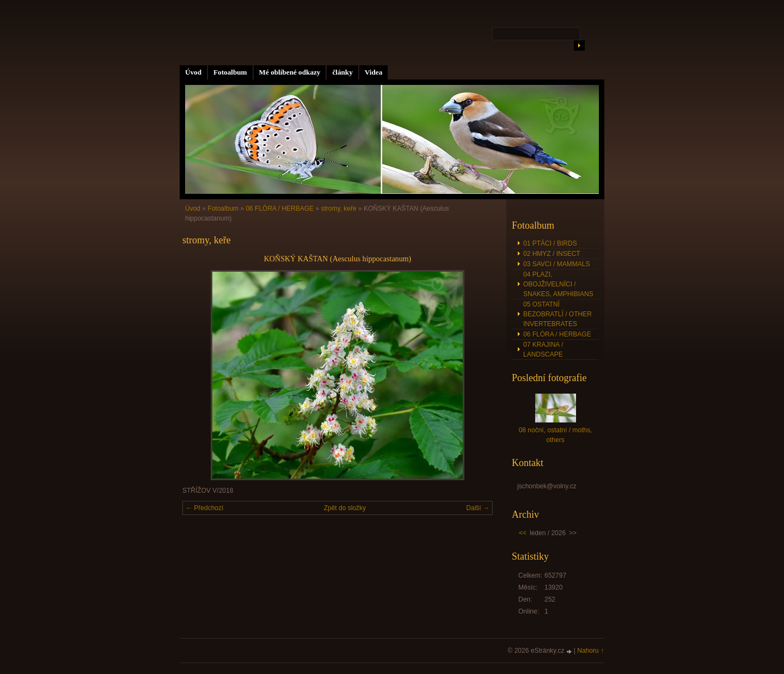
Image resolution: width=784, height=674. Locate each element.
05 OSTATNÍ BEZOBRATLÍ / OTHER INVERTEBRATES (558, 314)
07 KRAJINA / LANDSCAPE (543, 350)
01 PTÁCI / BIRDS (550, 243)
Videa (373, 72)
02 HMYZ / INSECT (552, 254)
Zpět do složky (345, 508)
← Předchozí (204, 508)
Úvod (193, 72)
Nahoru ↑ (590, 651)
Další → (478, 508)
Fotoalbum (230, 72)
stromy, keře (338, 209)
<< (523, 533)
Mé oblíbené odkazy (290, 72)
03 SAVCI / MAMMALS (556, 264)
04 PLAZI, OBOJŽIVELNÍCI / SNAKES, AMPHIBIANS (558, 284)
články (342, 72)
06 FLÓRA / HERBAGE (280, 209)
